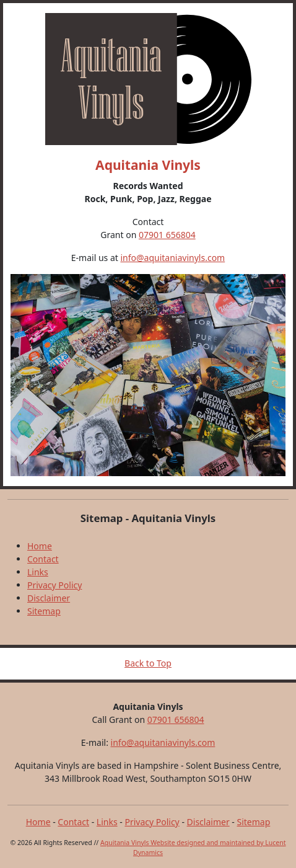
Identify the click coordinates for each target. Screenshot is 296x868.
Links (38, 572)
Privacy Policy (54, 585)
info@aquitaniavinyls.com (172, 258)
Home (40, 546)
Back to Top (148, 663)
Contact (43, 559)
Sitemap (44, 611)
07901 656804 (167, 235)
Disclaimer (49, 598)
